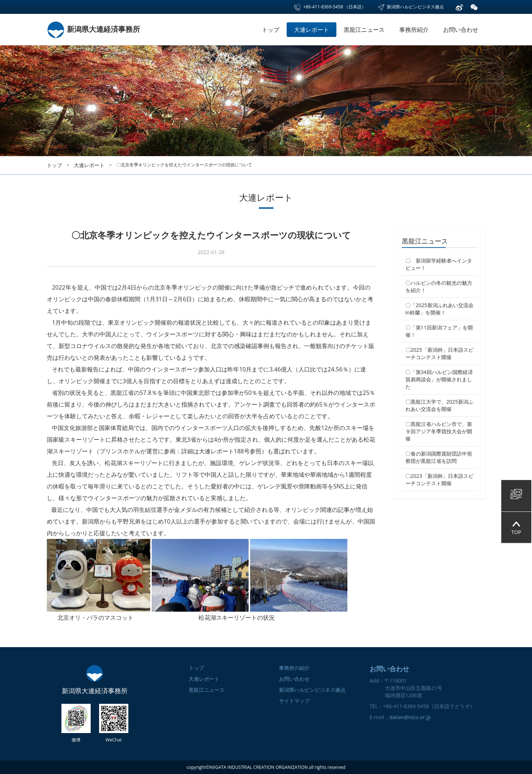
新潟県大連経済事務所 (93, 29)
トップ (271, 30)
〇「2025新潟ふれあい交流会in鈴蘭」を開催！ (439, 309)
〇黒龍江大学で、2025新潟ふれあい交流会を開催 (439, 405)
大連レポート (312, 30)
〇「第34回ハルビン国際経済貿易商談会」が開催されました (439, 379)
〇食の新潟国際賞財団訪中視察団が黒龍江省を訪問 (439, 457)
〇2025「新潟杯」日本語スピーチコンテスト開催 (439, 353)
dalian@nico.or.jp (410, 717)
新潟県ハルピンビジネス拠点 (410, 7)
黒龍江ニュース (364, 30)
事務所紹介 (414, 30)
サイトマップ (294, 701)
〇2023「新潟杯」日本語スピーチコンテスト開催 (439, 479)
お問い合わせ (461, 30)
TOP (516, 527)
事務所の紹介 (294, 668)
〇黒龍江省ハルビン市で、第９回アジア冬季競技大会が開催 (439, 431)
